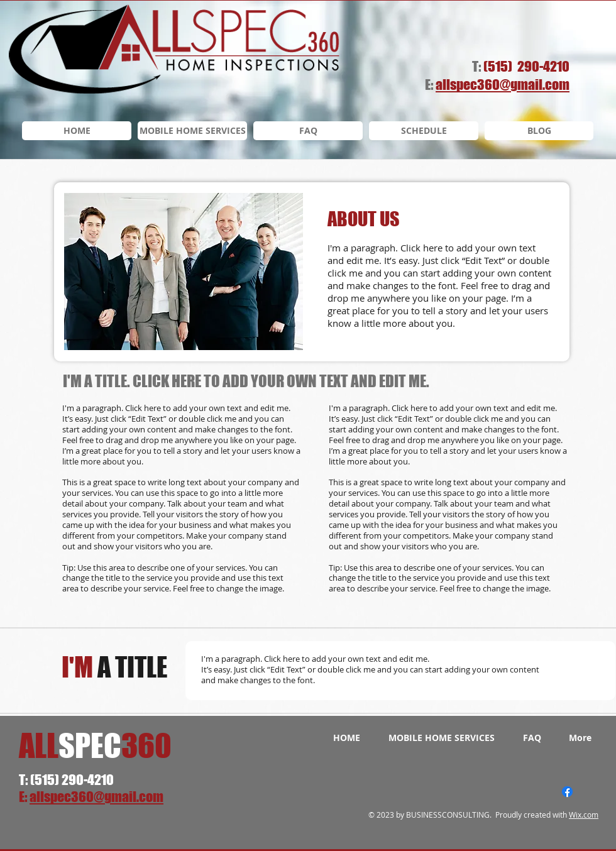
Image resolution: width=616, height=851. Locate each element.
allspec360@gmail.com (96, 797)
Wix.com (584, 815)
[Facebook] (567, 792)
